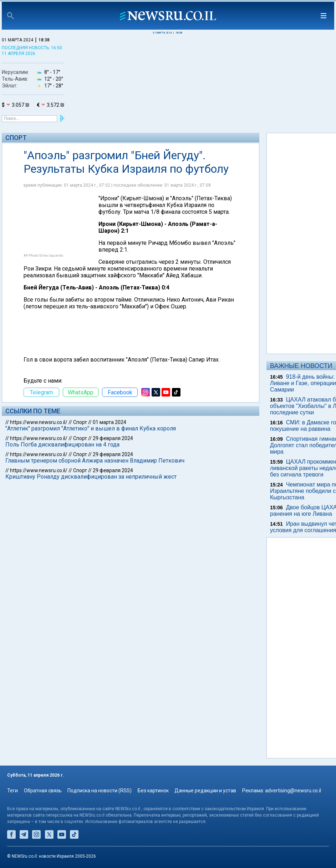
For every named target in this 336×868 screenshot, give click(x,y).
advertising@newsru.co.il (293, 791)
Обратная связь (43, 791)
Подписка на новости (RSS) (100, 791)
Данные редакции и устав (205, 791)
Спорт (16, 138)
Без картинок (153, 791)
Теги (12, 791)
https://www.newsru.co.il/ (39, 422)
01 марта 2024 (110, 422)
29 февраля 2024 (113, 438)
